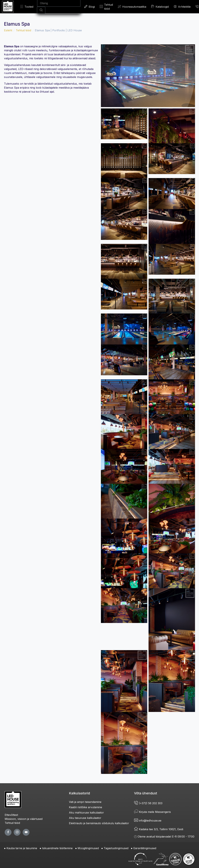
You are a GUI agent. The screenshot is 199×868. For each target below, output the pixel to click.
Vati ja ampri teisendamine (85, 802)
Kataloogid (160, 6)
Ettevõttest (11, 815)
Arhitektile (182, 7)
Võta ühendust (146, 793)
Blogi (90, 7)
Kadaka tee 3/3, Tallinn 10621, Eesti (159, 829)
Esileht (8, 30)
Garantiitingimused (145, 848)
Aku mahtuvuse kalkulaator (86, 813)
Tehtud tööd (106, 7)
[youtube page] (26, 832)
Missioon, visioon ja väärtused (24, 819)
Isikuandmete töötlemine (57, 848)
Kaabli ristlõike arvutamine (86, 807)
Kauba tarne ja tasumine (22, 848)
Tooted (27, 7)
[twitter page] (17, 832)
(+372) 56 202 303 (148, 803)
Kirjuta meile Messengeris (152, 812)
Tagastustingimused (116, 848)
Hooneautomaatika (132, 7)
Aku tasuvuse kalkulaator (85, 818)
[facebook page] (8, 832)
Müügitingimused (88, 848)
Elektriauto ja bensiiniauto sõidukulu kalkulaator (99, 823)
